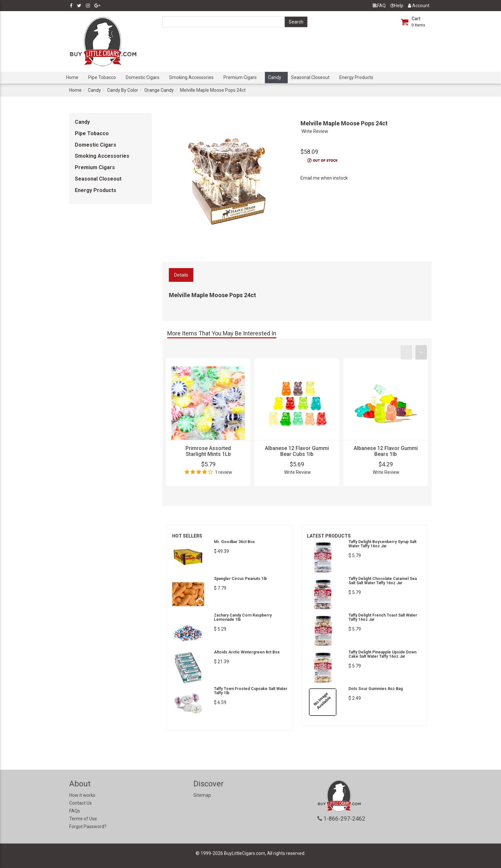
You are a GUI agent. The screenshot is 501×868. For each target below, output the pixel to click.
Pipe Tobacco (102, 77)
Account (419, 6)
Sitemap (202, 795)
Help (397, 6)
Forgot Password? (88, 827)
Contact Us (81, 803)
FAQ (379, 6)
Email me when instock (324, 178)
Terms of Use (83, 819)
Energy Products (356, 77)
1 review (224, 472)
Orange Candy (159, 90)
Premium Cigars (240, 77)
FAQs (75, 811)
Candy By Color (123, 90)
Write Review (315, 131)
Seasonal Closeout (310, 77)
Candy (275, 77)
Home (72, 77)
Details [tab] (181, 275)
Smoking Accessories (191, 77)
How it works (82, 795)
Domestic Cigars (143, 77)
